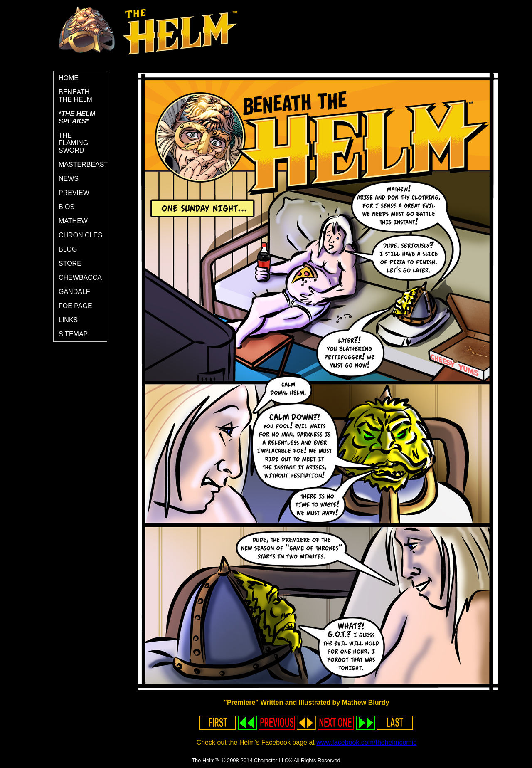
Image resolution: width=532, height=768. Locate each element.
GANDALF (74, 292)
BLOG (68, 249)
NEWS (69, 179)
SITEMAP (73, 334)
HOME (69, 78)
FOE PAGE (75, 306)
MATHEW (73, 221)
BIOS (66, 207)
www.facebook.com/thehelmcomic (366, 742)
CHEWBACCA (80, 278)
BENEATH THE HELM (75, 96)
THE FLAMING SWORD (73, 143)
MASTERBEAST (83, 164)
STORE (70, 263)
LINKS (68, 320)
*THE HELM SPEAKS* (77, 117)
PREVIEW (74, 193)
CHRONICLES (80, 235)
